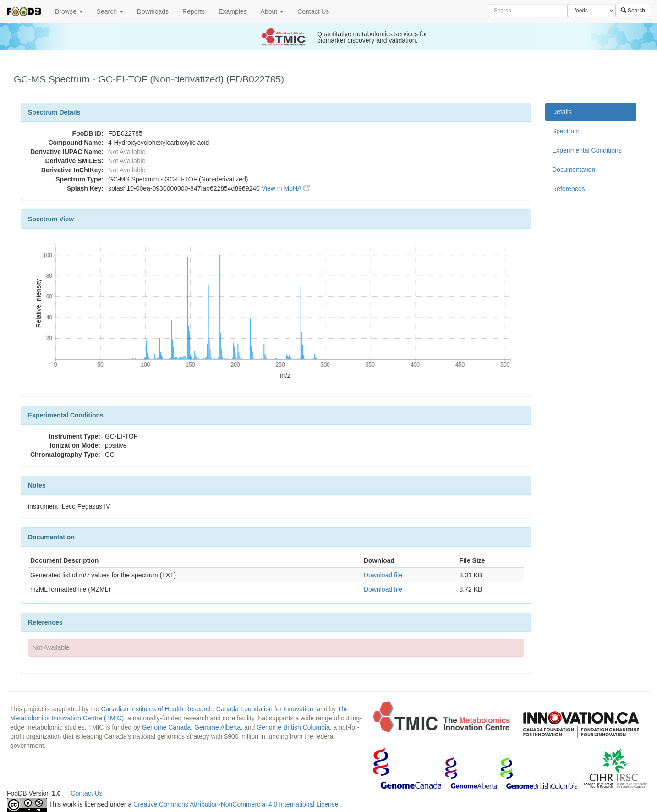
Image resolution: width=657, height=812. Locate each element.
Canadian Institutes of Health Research (157, 709)
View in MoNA (286, 188)
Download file (383, 575)
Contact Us (313, 11)
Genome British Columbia (293, 727)
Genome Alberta (217, 727)
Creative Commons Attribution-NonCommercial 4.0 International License (237, 804)
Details (562, 112)
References (569, 189)
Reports (194, 11)
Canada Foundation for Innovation (265, 709)
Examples (233, 11)
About (272, 11)
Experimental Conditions (587, 150)
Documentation (574, 170)
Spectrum (566, 131)
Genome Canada (167, 727)
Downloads (153, 11)
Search (110, 11)
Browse (69, 11)
